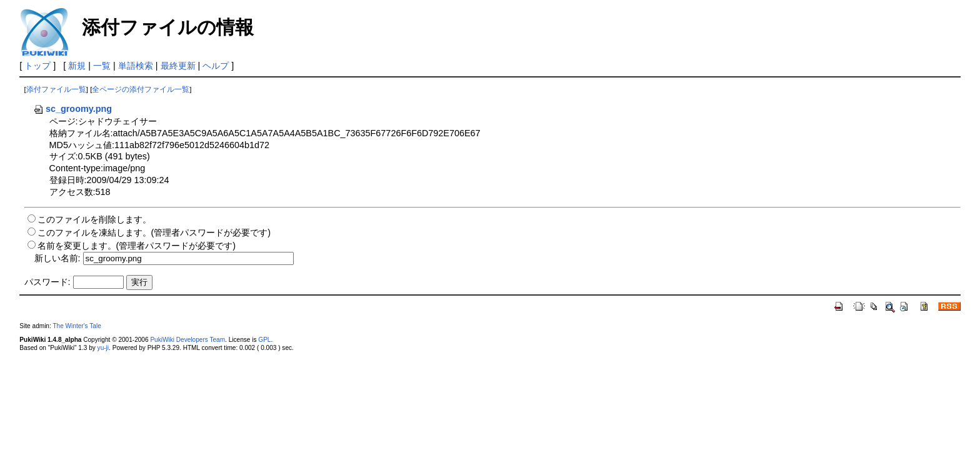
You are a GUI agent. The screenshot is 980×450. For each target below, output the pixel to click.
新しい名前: (57, 258)
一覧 (102, 66)
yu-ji (103, 348)
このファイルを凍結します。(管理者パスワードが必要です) (154, 232)
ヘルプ (216, 66)
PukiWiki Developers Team (187, 340)
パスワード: (47, 282)
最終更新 (178, 66)
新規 (77, 66)
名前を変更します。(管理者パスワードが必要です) (137, 246)
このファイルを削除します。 (94, 219)
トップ (37, 66)
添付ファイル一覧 (56, 89)
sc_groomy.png (72, 109)
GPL (264, 340)
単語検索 (136, 66)
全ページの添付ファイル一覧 (141, 89)
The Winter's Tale (77, 326)
